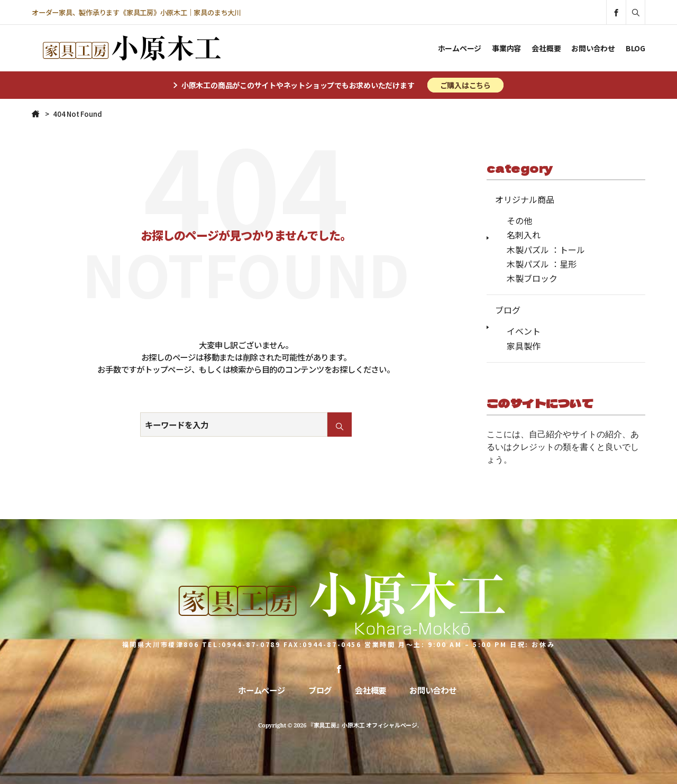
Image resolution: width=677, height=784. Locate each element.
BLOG (635, 48)
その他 (519, 220)
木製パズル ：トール (546, 250)
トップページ (168, 369)
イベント (524, 331)
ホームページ (460, 48)
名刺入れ (524, 235)
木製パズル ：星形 (542, 264)
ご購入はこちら (465, 85)
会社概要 (546, 48)
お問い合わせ (593, 48)
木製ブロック (532, 278)
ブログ (508, 310)
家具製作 (524, 346)
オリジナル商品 (525, 199)
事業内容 (506, 48)
